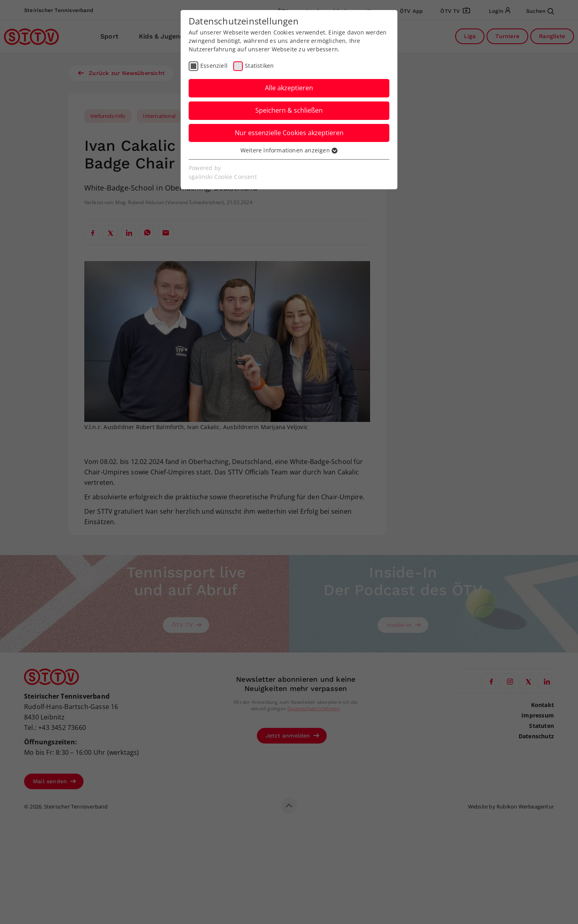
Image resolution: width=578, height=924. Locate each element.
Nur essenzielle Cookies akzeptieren (289, 133)
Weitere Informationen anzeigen (289, 150)
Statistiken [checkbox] (259, 66)
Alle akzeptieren (289, 88)
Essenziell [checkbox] (214, 66)
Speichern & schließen (289, 110)
